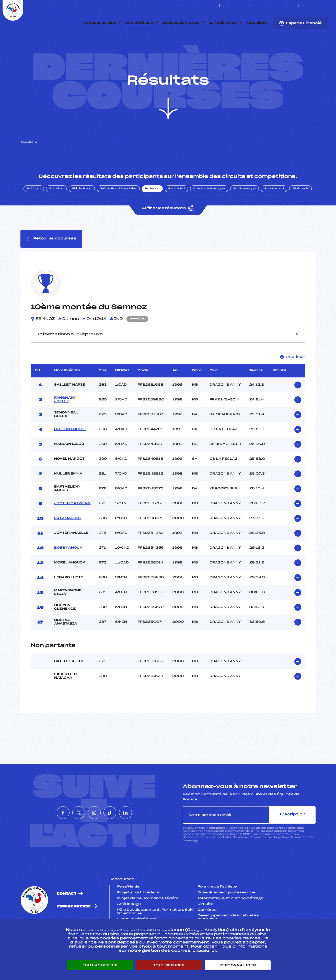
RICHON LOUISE (70, 453)
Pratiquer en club (99, 23)
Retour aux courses (51, 263)
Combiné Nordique (209, 213)
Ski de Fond (82, 213)
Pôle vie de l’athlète (217, 911)
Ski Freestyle (245, 213)
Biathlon (56, 213)
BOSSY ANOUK (68, 572)
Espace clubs (235, 6)
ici (196, 864)
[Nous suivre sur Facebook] (303, 6)
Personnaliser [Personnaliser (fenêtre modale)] (238, 965)
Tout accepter (100, 965)
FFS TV (290, 6)
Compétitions (139, 23)
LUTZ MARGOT (68, 542)
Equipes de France (181, 23)
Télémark (300, 213)
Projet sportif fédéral (138, 917)
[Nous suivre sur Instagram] (315, 6)
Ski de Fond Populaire (118, 213)
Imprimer (293, 381)
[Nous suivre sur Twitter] (309, 6)
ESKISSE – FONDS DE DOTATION (191, 6)
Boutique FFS (266, 6)
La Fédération (223, 23)
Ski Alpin (34, 213)
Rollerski (152, 213)
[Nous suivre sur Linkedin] (326, 6)
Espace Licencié (300, 23)
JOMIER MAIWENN (72, 527)
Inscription (292, 839)
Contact (66, 918)
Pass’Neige (128, 911)
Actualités (256, 23)
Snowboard (274, 213)
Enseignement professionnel (227, 917)
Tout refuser (169, 965)
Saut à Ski (176, 213)
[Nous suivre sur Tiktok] (321, 6)
